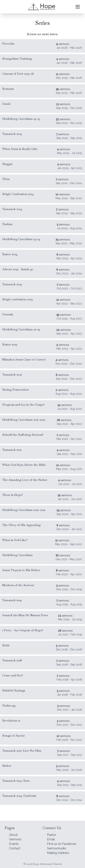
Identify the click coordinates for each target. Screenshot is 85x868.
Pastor (52, 835)
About (13, 835)
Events (14, 844)
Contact (15, 848)
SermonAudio (57, 848)
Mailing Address (58, 853)
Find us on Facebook (62, 844)
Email (51, 839)
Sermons (15, 839)
